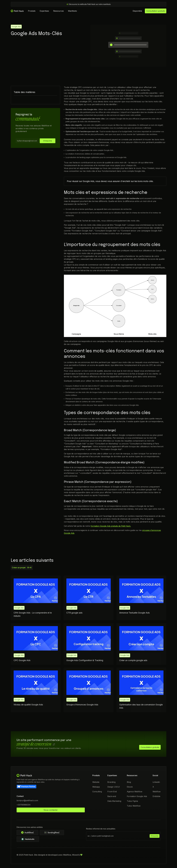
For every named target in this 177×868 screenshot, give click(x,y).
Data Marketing (114, 801)
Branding (111, 782)
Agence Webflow (134, 792)
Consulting (97, 792)
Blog (129, 782)
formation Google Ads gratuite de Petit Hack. (111, 526)
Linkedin (156, 782)
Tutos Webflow (134, 806)
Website (96, 782)
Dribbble (156, 796)
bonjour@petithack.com (27, 800)
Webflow (156, 792)
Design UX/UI (114, 787)
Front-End (112, 792)
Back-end (112, 796)
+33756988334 (24, 805)
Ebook (130, 787)
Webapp (96, 787)
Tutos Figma (132, 801)
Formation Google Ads (137, 796)
